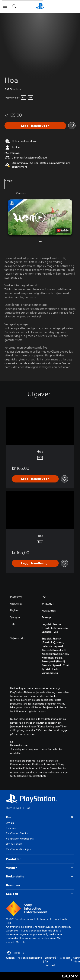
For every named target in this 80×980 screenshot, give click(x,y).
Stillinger (11, 828)
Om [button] (40, 817)
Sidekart (65, 958)
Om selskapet (14, 844)
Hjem (9, 808)
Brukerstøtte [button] (40, 876)
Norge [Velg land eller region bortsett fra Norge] (16, 953)
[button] (40, 217)
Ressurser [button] (40, 885)
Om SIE (10, 823)
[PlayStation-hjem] (40, 6)
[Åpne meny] (5, 6)
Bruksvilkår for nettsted (51, 961)
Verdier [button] (40, 868)
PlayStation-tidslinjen (18, 849)
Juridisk (10, 958)
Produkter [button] (40, 859)
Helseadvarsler (19, 745)
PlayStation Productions (20, 839)
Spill (19, 808)
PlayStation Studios (17, 833)
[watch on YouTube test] (63, 230)
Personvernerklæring (30, 958)
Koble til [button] (40, 894)
